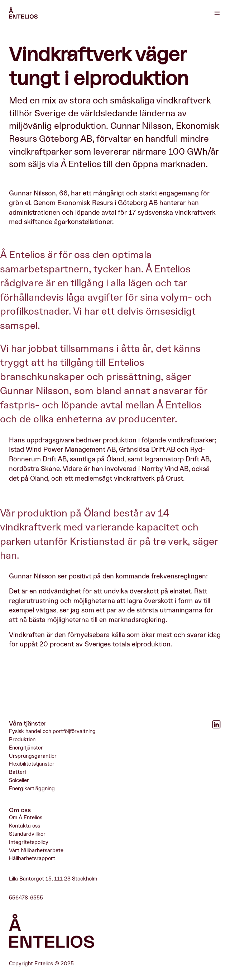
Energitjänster (26, 748)
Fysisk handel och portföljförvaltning (52, 732)
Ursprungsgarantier (33, 756)
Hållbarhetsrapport (32, 859)
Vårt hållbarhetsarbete (36, 851)
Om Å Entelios (26, 818)
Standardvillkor (27, 835)
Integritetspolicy (29, 842)
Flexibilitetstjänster (32, 764)
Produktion (22, 740)
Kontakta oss (25, 826)
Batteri (17, 773)
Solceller (19, 780)
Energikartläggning (32, 789)
